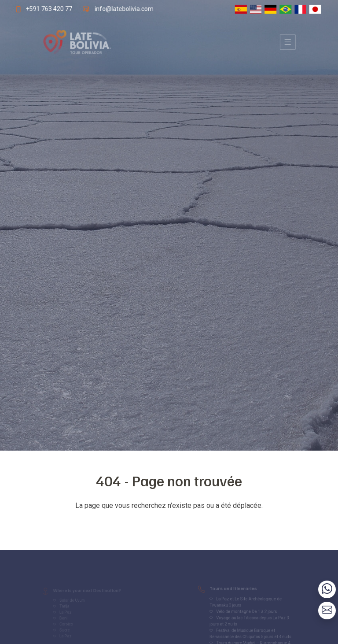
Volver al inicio (169, 523)
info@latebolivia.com (123, 9)
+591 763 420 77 (45, 9)
